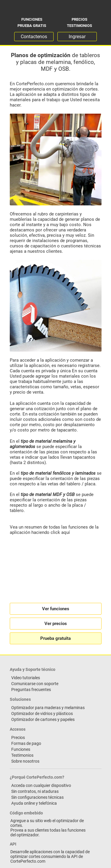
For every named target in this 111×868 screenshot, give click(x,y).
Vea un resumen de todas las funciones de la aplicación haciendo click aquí (54, 530)
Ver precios (56, 624)
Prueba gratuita (55, 638)
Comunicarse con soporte (35, 684)
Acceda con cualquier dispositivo (41, 785)
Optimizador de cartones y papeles (43, 719)
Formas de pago (26, 743)
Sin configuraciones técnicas (37, 797)
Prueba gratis (32, 26)
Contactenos (34, 37)
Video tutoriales (26, 678)
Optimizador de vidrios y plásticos (42, 714)
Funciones (32, 19)
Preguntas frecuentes (31, 690)
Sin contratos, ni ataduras (35, 791)
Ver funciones (56, 609)
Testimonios (79, 26)
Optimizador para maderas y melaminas (48, 708)
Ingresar (77, 37)
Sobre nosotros (25, 761)
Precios (79, 19)
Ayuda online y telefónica (34, 803)
